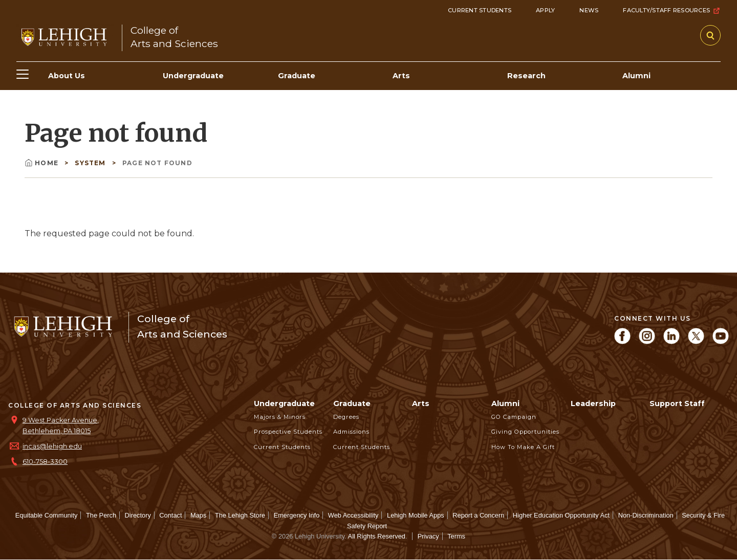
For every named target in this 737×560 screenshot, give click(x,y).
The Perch (101, 515)
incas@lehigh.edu (52, 446)
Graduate (352, 404)
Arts (421, 404)
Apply (545, 10)
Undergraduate (284, 404)
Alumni (505, 404)
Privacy (428, 536)
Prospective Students (288, 432)
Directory (138, 515)
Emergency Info (297, 515)
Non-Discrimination (646, 515)
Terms (456, 536)
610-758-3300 (45, 462)
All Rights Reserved (377, 536)
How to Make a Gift (523, 447)
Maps (198, 515)
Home (42, 163)
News (589, 10)
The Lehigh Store (240, 515)
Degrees (346, 417)
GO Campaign (514, 417)
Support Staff (677, 404)
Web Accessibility (353, 515)
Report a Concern (478, 515)
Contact (170, 515)
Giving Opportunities (525, 432)
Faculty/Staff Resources (672, 11)
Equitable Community (47, 515)
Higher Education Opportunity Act (561, 515)
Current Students (480, 10)
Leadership (593, 404)
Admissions (351, 432)
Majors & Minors (280, 417)
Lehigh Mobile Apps (416, 515)
